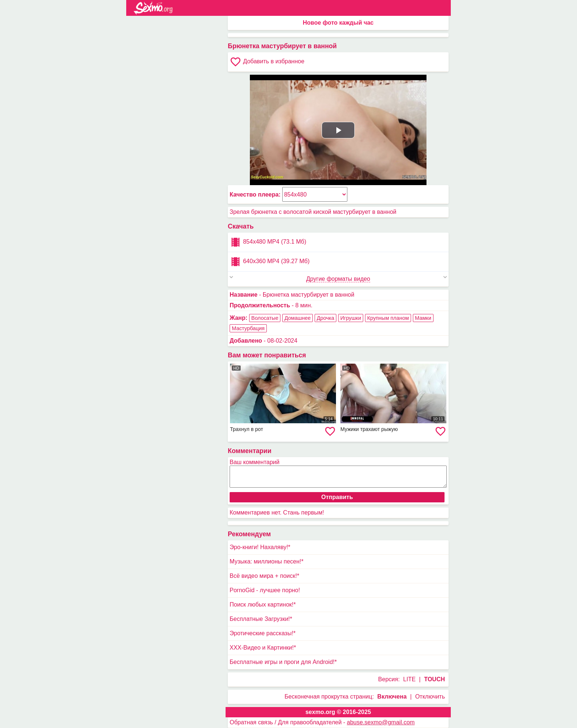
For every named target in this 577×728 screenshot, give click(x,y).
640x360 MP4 (270, 262)
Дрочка (326, 318)
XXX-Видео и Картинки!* (263, 648)
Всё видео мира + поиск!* (264, 576)
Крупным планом (388, 318)
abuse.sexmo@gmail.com (381, 722)
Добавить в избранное (267, 62)
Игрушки (351, 318)
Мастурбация (248, 328)
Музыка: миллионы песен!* (267, 561)
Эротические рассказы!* (263, 633)
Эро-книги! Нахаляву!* (260, 547)
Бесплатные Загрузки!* (261, 619)
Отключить (430, 697)
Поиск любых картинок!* (263, 605)
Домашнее (298, 318)
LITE (410, 679)
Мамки (423, 318)
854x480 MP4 (268, 242)
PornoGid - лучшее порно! (265, 590)
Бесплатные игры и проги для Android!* (283, 662)
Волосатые (265, 318)
